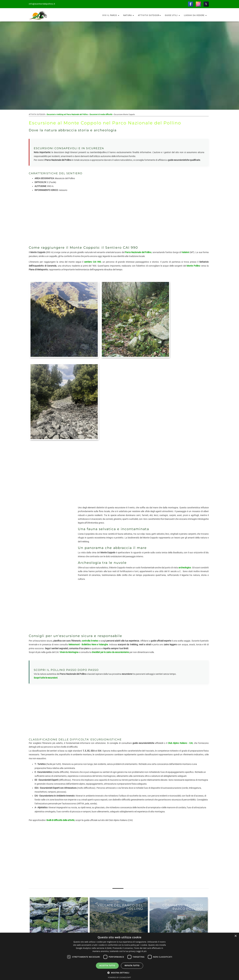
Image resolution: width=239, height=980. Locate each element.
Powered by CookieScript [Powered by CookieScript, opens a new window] (120, 977)
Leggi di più (141, 951)
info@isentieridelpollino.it (42, 4)
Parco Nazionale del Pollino (138, 252)
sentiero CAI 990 (93, 262)
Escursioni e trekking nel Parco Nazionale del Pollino (67, 114)
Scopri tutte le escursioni (46, 583)
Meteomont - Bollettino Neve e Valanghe (88, 549)
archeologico (185, 472)
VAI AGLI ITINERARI (45, 885)
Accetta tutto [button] (107, 966)
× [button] (235, 936)
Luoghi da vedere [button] (195, 15)
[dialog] (119, 956)
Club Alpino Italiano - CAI (180, 648)
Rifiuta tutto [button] (132, 966)
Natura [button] (129, 15)
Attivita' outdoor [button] (149, 15)
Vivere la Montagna (69, 557)
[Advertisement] (119, 219)
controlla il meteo (90, 546)
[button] (119, 973)
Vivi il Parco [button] (111, 15)
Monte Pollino (193, 266)
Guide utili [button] (172, 15)
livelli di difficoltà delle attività (61, 725)
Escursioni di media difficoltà (101, 114)
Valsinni (185, 252)
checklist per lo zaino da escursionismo (110, 557)
